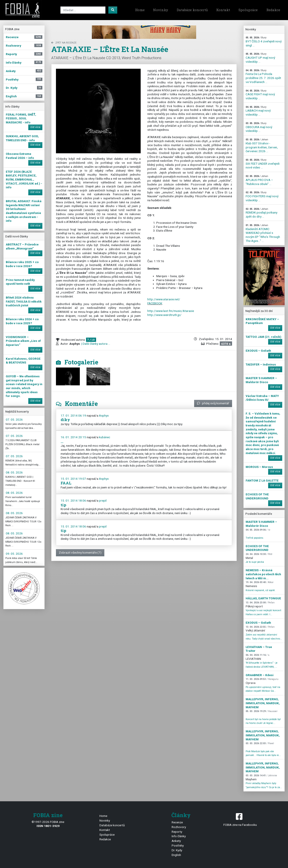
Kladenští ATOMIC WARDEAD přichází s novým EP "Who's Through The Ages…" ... (263, 233)
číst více (35, 127)
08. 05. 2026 (14, 472)
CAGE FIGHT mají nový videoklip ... (260, 95)
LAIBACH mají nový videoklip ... (258, 111)
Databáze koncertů (192, 10)
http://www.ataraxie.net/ (164, 299)
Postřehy (178, 845)
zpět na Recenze (64, 43)
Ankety (176, 841)
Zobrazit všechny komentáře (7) (80, 552)
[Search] (83, 10)
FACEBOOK (155, 303)
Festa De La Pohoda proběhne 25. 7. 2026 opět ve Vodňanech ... (263, 76)
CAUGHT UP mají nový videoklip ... (260, 58)
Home (140, 10)
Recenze (177, 822)
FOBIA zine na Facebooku (240, 819)
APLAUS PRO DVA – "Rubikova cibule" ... (259, 180)
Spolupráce (248, 10)
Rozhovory (179, 827)
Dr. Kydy (177, 850)
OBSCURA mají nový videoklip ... (259, 127)
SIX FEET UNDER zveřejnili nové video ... (263, 164)
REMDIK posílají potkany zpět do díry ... (261, 213)
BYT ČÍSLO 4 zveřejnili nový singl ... (264, 42)
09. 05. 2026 (14, 554)
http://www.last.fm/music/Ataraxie (171, 311)
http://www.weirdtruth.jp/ (164, 315)
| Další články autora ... (95, 344)
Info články (179, 836)
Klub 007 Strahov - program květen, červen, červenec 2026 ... (262, 145)
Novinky (161, 10)
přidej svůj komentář (213, 403)
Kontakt (223, 10)
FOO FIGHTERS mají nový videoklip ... (262, 196)
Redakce (273, 10)
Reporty (177, 832)
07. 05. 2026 (14, 419)
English (176, 855)
